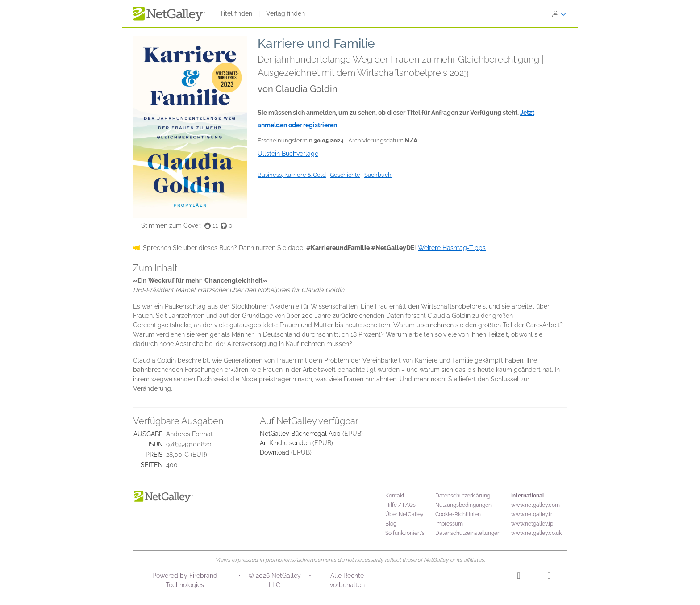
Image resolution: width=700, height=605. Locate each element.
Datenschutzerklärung (463, 496)
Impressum (449, 524)
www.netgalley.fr (532, 514)
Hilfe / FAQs (400, 505)
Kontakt (395, 496)
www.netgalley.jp (532, 524)
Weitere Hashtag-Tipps (452, 248)
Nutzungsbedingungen (463, 505)
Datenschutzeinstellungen (468, 533)
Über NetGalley (404, 514)
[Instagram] (519, 577)
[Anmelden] (559, 14)
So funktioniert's (405, 533)
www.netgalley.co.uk (536, 533)
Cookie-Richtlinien (458, 514)
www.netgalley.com (535, 505)
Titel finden (236, 13)
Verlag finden (285, 13)
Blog (391, 524)
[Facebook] (549, 577)
